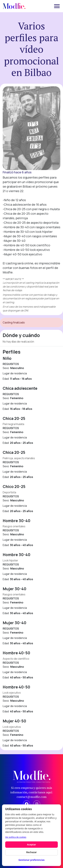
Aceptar (32, 844)
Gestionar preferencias (32, 860)
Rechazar (31, 852)
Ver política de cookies (16, 837)
